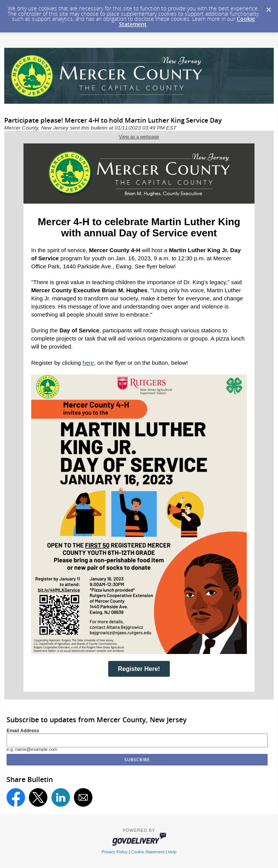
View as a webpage (139, 137)
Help (172, 852)
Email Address (23, 731)
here (88, 363)
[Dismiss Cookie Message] (268, 7)
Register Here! (139, 669)
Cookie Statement (147, 852)
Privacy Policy (115, 852)
